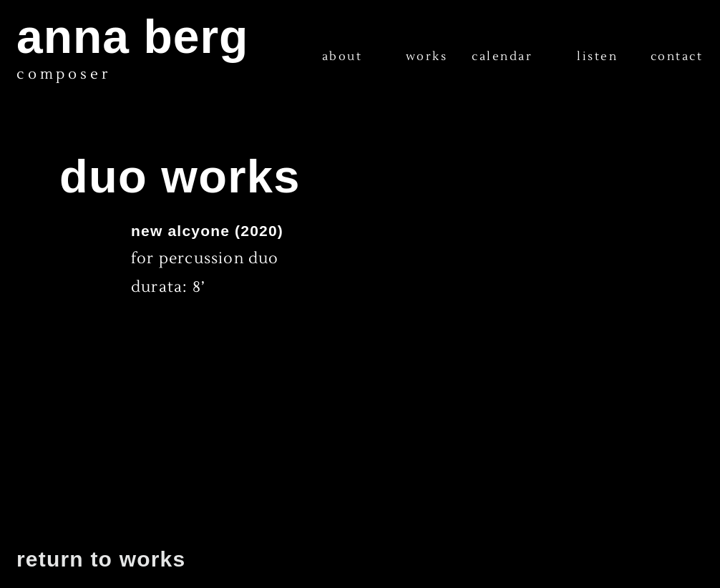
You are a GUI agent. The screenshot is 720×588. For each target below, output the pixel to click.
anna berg (132, 36)
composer (63, 74)
